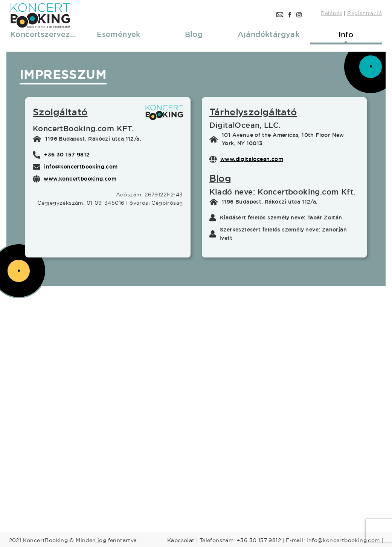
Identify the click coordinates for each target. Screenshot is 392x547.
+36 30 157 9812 (67, 155)
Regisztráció (365, 13)
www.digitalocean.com (252, 159)
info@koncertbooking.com (81, 167)
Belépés (332, 13)
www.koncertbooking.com (80, 179)
